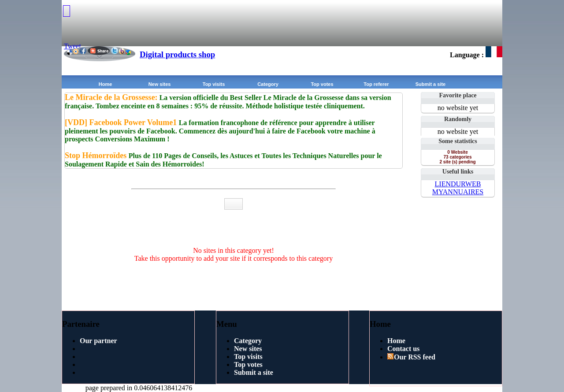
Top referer (376, 84)
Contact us (403, 349)
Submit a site (430, 84)
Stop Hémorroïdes (97, 155)
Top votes (322, 84)
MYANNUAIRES (458, 192)
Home (106, 84)
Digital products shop (177, 54)
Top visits (214, 84)
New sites (160, 84)
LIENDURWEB (458, 184)
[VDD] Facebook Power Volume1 (122, 122)
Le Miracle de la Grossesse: (111, 97)
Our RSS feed (411, 357)
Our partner (98, 341)
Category (268, 84)
